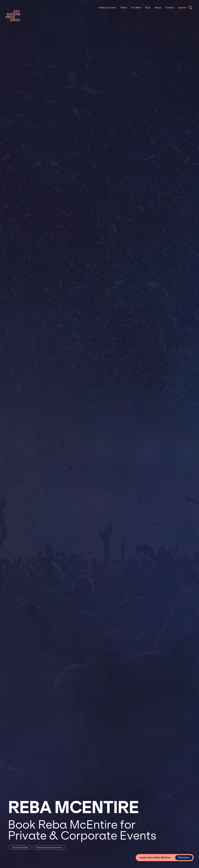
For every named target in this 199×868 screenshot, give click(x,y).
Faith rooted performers (49, 847)
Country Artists (20, 847)
